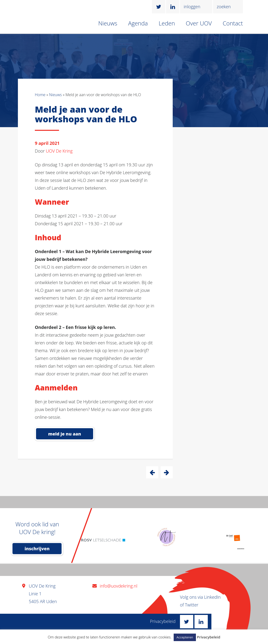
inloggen (192, 7)
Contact (233, 23)
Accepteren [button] (185, 637)
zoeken (224, 7)
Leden (167, 23)
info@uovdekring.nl (118, 586)
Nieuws (108, 23)
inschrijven (37, 549)
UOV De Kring (59, 151)
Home (40, 95)
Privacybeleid (163, 621)
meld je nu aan (65, 434)
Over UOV (199, 23)
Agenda (138, 23)
